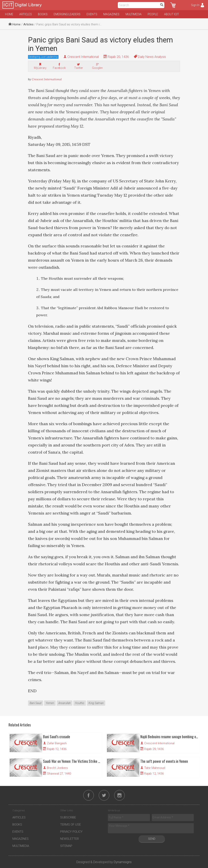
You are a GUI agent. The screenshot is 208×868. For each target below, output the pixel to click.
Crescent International (83, 57)
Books (43, 14)
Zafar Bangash (57, 743)
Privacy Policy (71, 832)
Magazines (111, 14)
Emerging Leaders (67, 14)
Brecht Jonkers (57, 768)
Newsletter (69, 839)
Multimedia (134, 14)
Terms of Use (70, 825)
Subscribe (68, 817)
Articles (26, 14)
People (153, 14)
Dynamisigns (123, 862)
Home (9, 14)
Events (92, 14)
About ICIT (172, 14)
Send (152, 839)
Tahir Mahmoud (155, 768)
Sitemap (66, 846)
